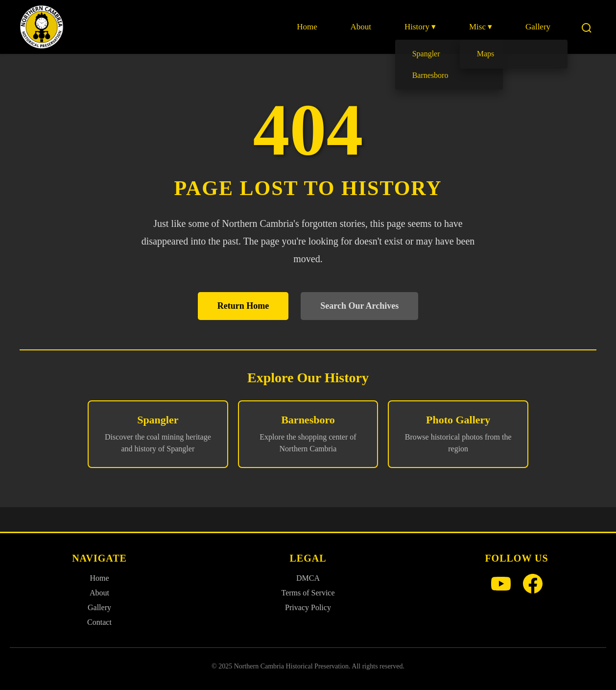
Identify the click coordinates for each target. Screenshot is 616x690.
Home (311, 27)
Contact (99, 622)
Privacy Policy (308, 607)
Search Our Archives (359, 306)
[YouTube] (501, 585)
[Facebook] (533, 585)
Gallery (538, 27)
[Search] (587, 27)
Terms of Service (308, 593)
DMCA (308, 578)
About (364, 27)
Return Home (243, 306)
